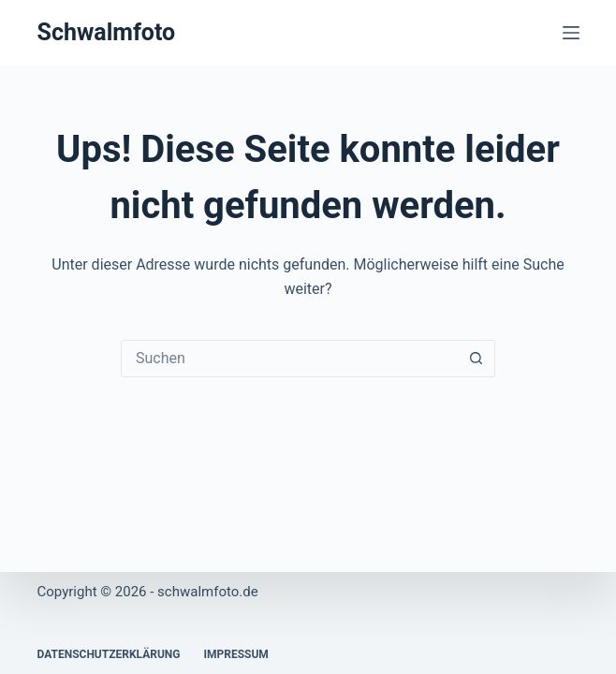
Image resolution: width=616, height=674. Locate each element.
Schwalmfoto (106, 32)
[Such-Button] (476, 359)
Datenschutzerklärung (108, 654)
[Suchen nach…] (289, 359)
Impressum (235, 654)
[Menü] (571, 33)
